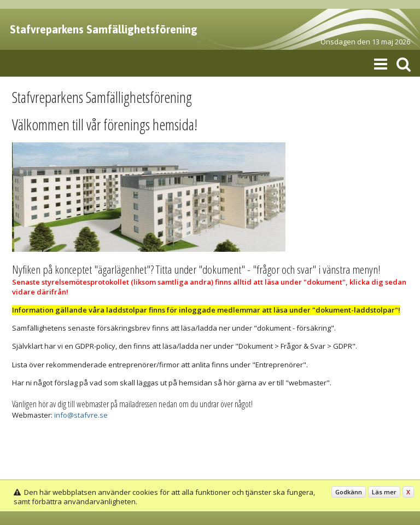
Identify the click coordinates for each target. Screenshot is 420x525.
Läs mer (384, 492)
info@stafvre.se (81, 415)
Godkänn (349, 492)
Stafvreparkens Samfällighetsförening (104, 29)
